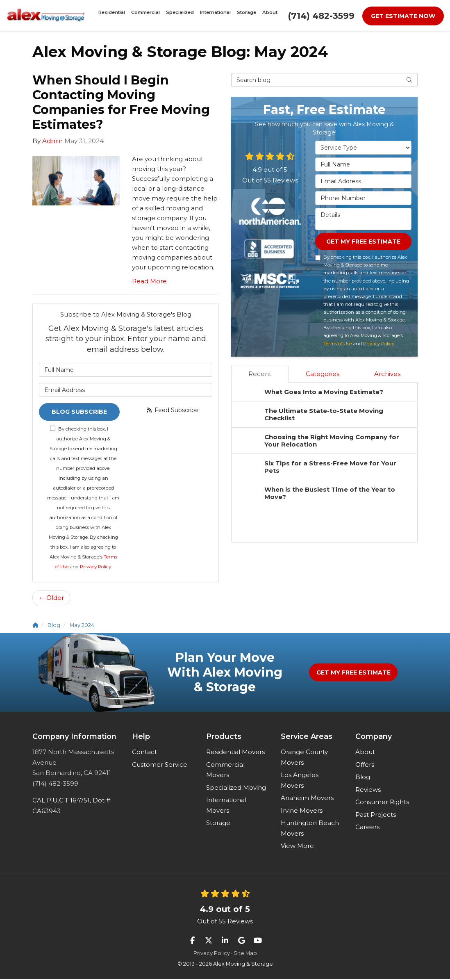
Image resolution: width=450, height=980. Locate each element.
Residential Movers (235, 753)
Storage (218, 824)
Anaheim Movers (307, 799)
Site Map (245, 954)
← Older (51, 599)
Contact (144, 753)
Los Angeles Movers (300, 781)
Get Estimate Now (403, 16)
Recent (260, 375)
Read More (149, 281)
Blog (363, 778)
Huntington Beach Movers (310, 829)
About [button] (256, 15)
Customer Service (160, 766)
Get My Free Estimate (363, 242)
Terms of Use (337, 344)
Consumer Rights (382, 803)
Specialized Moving (236, 789)
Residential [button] (126, 15)
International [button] (211, 15)
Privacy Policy (95, 568)
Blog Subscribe (79, 413)
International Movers (226, 806)
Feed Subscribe (172, 410)
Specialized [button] (182, 15)
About (365, 753)
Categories (323, 375)
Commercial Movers (225, 771)
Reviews (368, 791)
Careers (367, 828)
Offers (365, 766)
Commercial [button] (153, 15)
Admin (52, 141)
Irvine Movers (302, 812)
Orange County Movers (304, 758)
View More (297, 847)
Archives (387, 375)
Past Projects (376, 816)
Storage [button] (237, 15)
